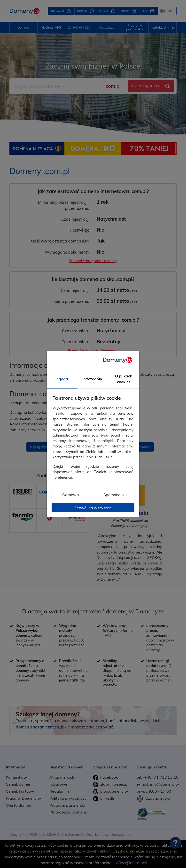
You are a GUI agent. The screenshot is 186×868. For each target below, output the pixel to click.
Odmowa (71, 495)
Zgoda (62, 379)
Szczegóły (93, 379)
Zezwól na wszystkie (93, 508)
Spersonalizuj (116, 495)
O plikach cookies (124, 379)
